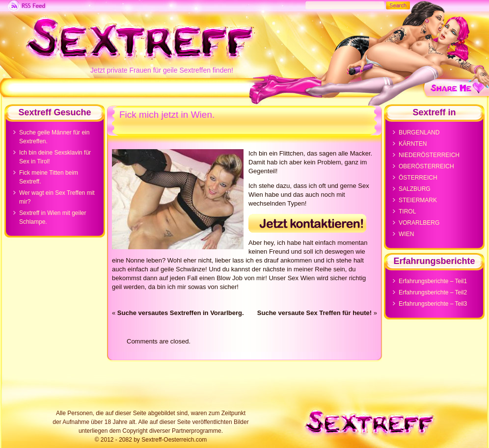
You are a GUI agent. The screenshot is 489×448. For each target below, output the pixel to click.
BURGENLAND (419, 132)
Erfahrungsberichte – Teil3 (433, 304)
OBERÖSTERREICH (426, 166)
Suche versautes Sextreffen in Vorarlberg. (181, 313)
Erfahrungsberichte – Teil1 (433, 281)
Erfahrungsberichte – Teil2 (433, 292)
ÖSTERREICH (418, 178)
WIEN (406, 234)
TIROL (407, 211)
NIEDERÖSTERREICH (429, 155)
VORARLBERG (419, 223)
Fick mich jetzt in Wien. (167, 115)
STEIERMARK (418, 200)
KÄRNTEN (413, 144)
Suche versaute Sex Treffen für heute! (314, 313)
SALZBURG (415, 189)
